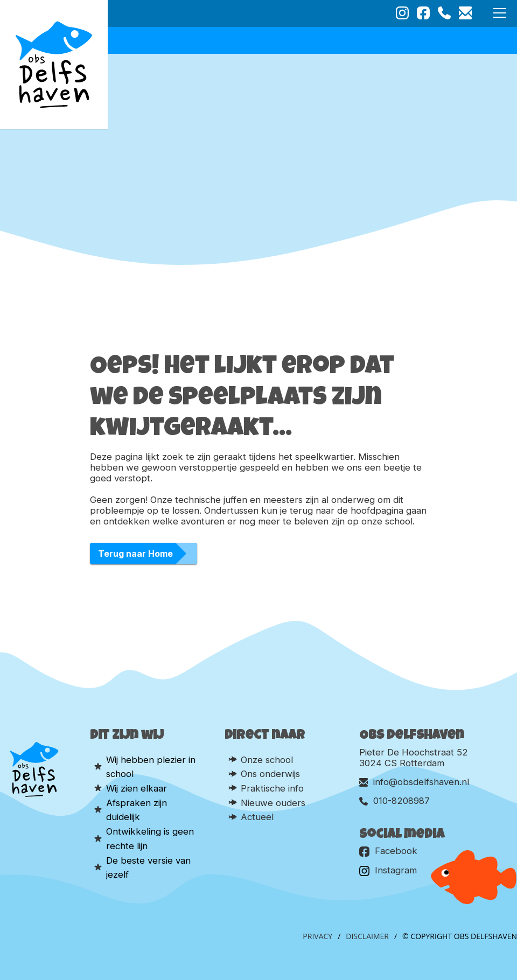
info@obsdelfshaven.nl (414, 782)
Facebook (388, 851)
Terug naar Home (135, 554)
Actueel (257, 817)
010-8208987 (394, 801)
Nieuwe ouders (273, 803)
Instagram (388, 870)
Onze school (267, 760)
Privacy (317, 936)
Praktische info (272, 788)
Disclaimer (367, 936)
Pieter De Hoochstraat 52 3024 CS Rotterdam (414, 758)
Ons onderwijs (270, 774)
